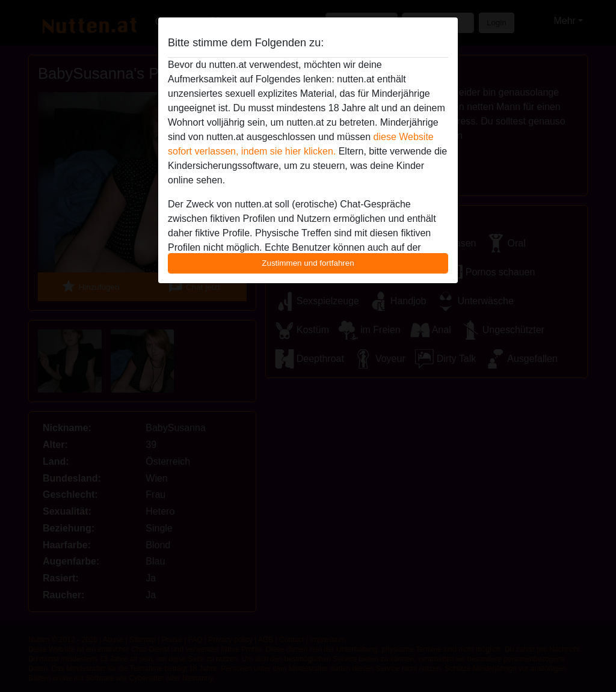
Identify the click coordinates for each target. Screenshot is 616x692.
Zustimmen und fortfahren (308, 263)
